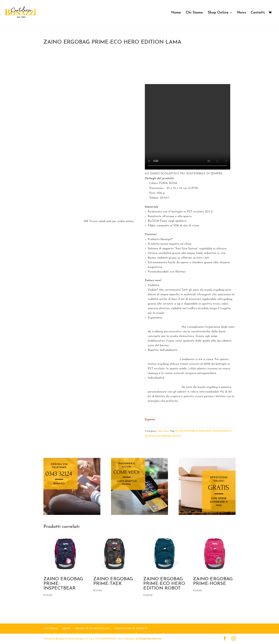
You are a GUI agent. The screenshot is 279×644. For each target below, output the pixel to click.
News (241, 13)
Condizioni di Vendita (131, 629)
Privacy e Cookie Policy (92, 629)
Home (176, 13)
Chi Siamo (194, 13)
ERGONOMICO (222, 431)
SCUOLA (150, 436)
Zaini (166, 431)
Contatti (258, 13)
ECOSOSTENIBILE (187, 431)
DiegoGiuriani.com (150, 639)
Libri (160, 431)
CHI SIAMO (51, 629)
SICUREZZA (164, 436)
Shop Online (218, 13)
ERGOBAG (205, 431)
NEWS (66, 629)
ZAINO (177, 436)
